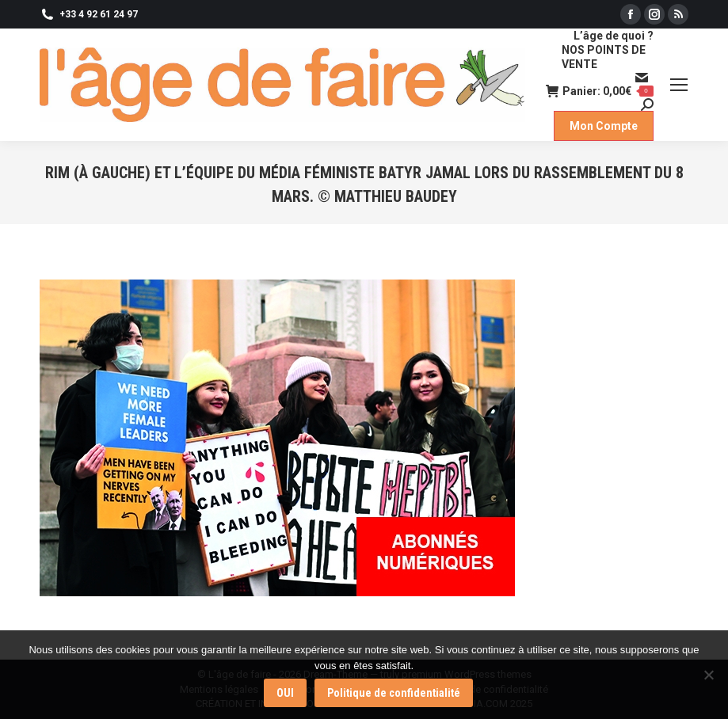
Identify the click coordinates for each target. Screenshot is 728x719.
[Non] (708, 675)
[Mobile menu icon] (679, 85)
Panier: (600, 91)
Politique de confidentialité (394, 693)
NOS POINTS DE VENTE (604, 57)
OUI (285, 693)
